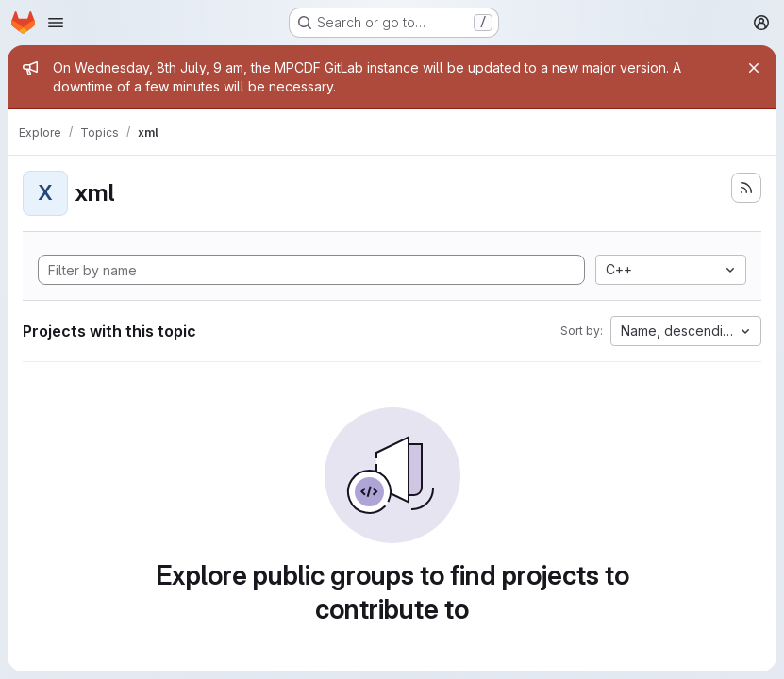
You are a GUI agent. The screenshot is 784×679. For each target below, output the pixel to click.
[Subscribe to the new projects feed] (746, 188)
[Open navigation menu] (56, 23)
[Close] (754, 68)
